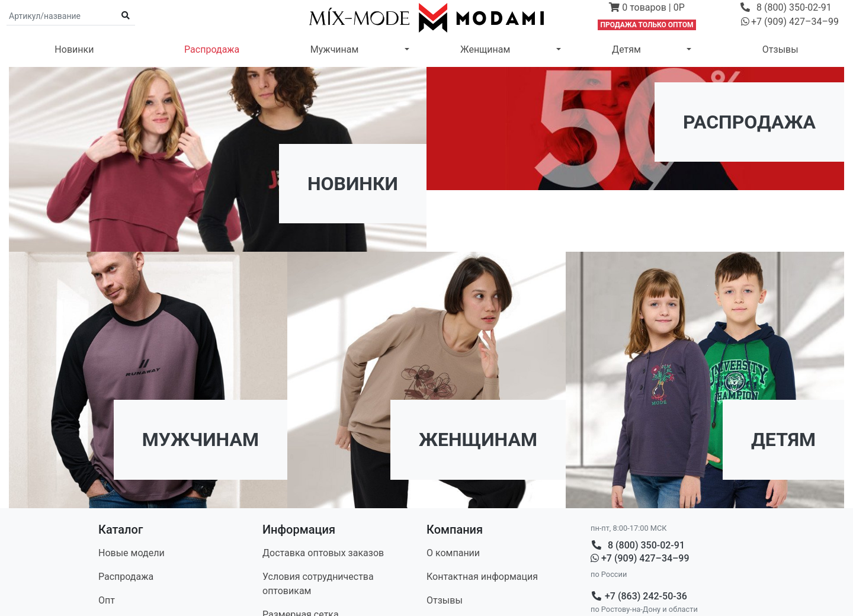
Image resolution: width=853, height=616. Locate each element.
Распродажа (212, 49)
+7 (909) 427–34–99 (640, 558)
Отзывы (780, 49)
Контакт (482, 577)
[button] (647, 9)
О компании (453, 553)
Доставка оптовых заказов (323, 553)
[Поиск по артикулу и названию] (62, 16)
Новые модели (132, 553)
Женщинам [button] (485, 49)
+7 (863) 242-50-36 (639, 596)
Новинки (74, 49)
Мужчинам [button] (335, 49)
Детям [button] (626, 49)
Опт (107, 600)
